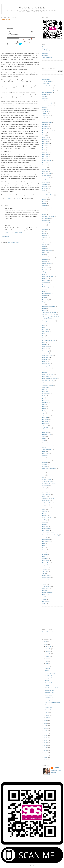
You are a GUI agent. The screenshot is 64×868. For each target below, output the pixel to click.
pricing (44, 409)
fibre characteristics (47, 251)
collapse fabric (46, 176)
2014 (46, 745)
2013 (46, 748)
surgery (44, 509)
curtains (44, 210)
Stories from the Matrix (48, 498)
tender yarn (45, 526)
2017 (46, 738)
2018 (46, 735)
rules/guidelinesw (47, 434)
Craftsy (44, 201)
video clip (45, 558)
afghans (44, 96)
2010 (46, 755)
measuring (45, 361)
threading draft (46, 539)
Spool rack (45, 490)
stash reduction (46, 494)
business (44, 165)
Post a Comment (5, 236)
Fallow (47, 685)
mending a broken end (48, 366)
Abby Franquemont (47, 92)
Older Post (37, 239)
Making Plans (49, 675)
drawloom (45, 227)
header (44, 291)
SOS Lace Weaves (47, 479)
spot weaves (45, 492)
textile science (46, 531)
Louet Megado (46, 347)
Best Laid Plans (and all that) (52, 702)
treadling (45, 552)
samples (44, 439)
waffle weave (46, 561)
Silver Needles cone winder (49, 469)
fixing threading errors (48, 257)
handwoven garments (48, 287)
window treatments (47, 593)
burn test (44, 163)
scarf (44, 441)
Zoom (44, 603)
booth (44, 150)
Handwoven (45, 285)
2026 (46, 642)
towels (44, 548)
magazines (45, 353)
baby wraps (45, 126)
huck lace (45, 308)
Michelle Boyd (46, 370)
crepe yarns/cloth (47, 208)
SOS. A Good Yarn (47, 481)
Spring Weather (49, 678)
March (47, 713)
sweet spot (45, 511)
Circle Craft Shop (47, 174)
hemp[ (44, 302)
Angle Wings (46, 101)
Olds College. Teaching (48, 381)
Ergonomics (45, 242)
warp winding (46, 565)
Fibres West (45, 253)
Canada (47, 671)
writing (44, 599)
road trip (44, 430)
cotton (44, 191)
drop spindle (45, 229)
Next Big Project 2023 (48, 374)
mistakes (45, 372)
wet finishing (46, 588)
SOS (43, 477)
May (47, 664)
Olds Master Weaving (48, 385)
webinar (44, 584)
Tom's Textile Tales (47, 57)
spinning (44, 488)
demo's (44, 212)
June (47, 661)
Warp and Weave (46, 563)
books (44, 148)
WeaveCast (45, 571)
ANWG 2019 (46, 109)
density (44, 214)
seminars (45, 456)
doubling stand (46, 223)
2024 (46, 721)
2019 (46, 733)
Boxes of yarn (46, 152)
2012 (46, 750)
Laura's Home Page (47, 634)
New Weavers (49, 707)
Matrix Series (46, 359)
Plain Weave (45, 402)
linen (44, 336)
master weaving (46, 357)
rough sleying (46, 432)
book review (45, 146)
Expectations (49, 695)
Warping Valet (46, 49)
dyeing (44, 233)
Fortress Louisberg (47, 263)
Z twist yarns (46, 601)
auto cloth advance (47, 120)
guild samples (46, 283)
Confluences (45, 188)
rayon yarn (45, 417)
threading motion (47, 541)
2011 (46, 753)
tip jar (44, 543)
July (47, 659)
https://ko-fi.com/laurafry (49, 306)
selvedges (45, 451)
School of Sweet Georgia (48, 445)
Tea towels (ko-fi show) (48, 518)
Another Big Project (47, 105)
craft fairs (45, 199)
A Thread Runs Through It (49, 90)
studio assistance (46, 501)
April (47, 666)
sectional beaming (47, 449)
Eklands (44, 240)
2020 (46, 731)
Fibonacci (45, 248)
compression (45, 182)
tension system (46, 528)
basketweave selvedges (48, 131)
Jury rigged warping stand (49, 321)
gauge (44, 274)
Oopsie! (47, 680)
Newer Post (4, 239)
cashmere (45, 167)
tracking (44, 550)
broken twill (45, 156)
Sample (44, 436)
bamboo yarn (46, 129)
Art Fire (44, 114)
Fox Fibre (45, 266)
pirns (44, 398)
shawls (44, 458)
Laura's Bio (45, 53)
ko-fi (44, 327)
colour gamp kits (46, 178)
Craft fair (45, 197)
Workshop (45, 595)
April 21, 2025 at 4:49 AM (14, 221)
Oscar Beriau (46, 391)
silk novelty (45, 462)
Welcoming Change (50, 673)
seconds (44, 447)
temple (44, 524)
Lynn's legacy (46, 351)
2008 (46, 760)
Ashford (44, 118)
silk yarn (44, 466)
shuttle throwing (46, 460)
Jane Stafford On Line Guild (49, 313)
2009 (46, 757)
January (48, 718)
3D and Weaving (49, 690)
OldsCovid (45, 387)
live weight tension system (49, 340)
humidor (44, 310)
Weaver (44, 573)
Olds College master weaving (50, 379)
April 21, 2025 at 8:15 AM (14, 232)
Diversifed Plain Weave (48, 216)
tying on (44, 556)
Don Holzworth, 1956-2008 (49, 51)
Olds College (46, 377)
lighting (44, 334)
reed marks (45, 421)
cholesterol (45, 171)
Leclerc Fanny (46, 332)
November (48, 649)
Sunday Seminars (47, 507)
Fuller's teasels (46, 270)
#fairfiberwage (46, 79)
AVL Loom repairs (47, 122)
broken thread (46, 154)
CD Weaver (45, 169)
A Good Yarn (46, 84)
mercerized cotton (47, 368)
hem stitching (46, 300)
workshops (45, 597)
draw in (44, 225)
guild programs (46, 280)
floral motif (45, 259)
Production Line (49, 697)
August (48, 656)
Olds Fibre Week (46, 383)
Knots (44, 325)
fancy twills (45, 244)
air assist (44, 99)
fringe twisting (46, 268)
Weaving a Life (32, 8)
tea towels (45, 516)
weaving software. (47, 580)
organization (45, 389)
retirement (45, 426)
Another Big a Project (48, 103)
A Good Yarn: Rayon (47, 86)
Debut (47, 705)
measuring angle (46, 364)
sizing (44, 471)
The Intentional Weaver (48, 533)
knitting (44, 323)
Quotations (45, 55)
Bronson (44, 158)
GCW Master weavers (48, 276)
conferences (45, 186)
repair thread (45, 424)
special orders (46, 486)
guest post (45, 278)
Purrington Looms (47, 411)
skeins (44, 473)
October (48, 651)
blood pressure (46, 139)
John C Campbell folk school (50, 315)
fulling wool (45, 272)
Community (48, 710)
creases (44, 203)
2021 (46, 728)
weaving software (47, 578)
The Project (45, 537)
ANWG (44, 107)
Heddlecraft (45, 295)
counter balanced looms (48, 195)
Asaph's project (46, 116)
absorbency (45, 94)
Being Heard (48, 683)
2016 (46, 740)
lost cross (45, 344)
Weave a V (45, 569)
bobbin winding (46, 144)
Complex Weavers (47, 180)
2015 (46, 743)
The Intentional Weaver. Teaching (51, 535)
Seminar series (46, 454)
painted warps (46, 394)
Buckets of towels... (47, 161)
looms (44, 342)
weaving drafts (46, 575)
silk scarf (45, 464)
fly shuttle (45, 261)
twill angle (45, 554)
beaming (44, 133)
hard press (45, 289)
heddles (44, 298)
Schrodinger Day (50, 693)
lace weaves (45, 329)
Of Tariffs (48, 668)
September (49, 654)
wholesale (45, 591)
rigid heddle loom (47, 428)
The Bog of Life (49, 700)
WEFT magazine (46, 586)
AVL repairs (45, 124)
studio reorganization (48, 503)
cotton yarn (45, 193)
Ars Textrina (45, 111)
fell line (44, 246)
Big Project (45, 137)
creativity (45, 206)
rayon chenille (46, 415)
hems (44, 304)
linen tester (45, 338)
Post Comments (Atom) (14, 242)
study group (45, 505)
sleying (44, 475)
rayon (44, 413)
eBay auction (46, 236)
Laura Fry (56, 768)
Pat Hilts (44, 396)
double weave (46, 221)
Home (21, 239)
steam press (45, 496)
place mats (45, 400)
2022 (46, 726)
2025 (46, 644)
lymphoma (45, 349)
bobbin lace (45, 141)
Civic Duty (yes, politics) (52, 688)
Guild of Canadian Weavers (49, 632)
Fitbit (44, 255)
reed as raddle (46, 419)
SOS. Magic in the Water (48, 483)
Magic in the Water (47, 355)
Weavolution (45, 582)
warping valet (46, 567)
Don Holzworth (46, 218)
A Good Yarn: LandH (48, 88)
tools (44, 546)
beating (44, 135)
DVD (44, 231)
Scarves (44, 443)
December (48, 646)
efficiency (45, 238)
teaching (44, 522)
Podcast (44, 404)
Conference (45, 184)
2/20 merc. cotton (47, 81)
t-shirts (44, 513)
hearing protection (47, 293)
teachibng (45, 520)
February (48, 715)
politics (44, 406)
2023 (46, 723)
